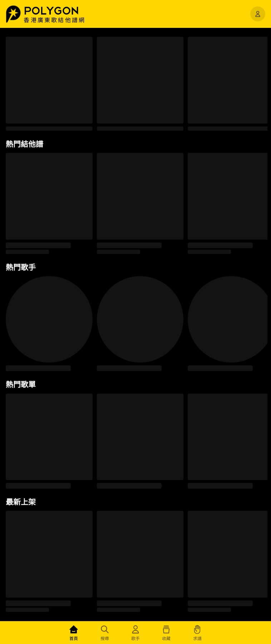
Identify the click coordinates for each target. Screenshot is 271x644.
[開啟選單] (258, 14)
